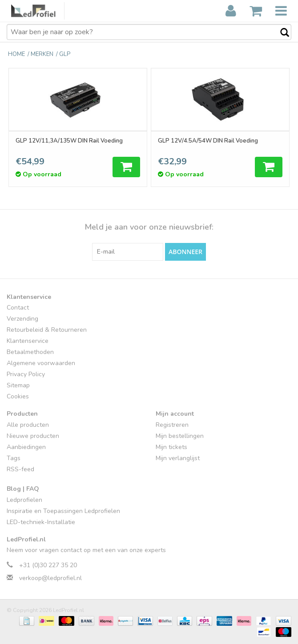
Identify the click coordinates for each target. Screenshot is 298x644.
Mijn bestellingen (180, 436)
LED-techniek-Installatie (41, 522)
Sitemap (18, 386)
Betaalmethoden (30, 352)
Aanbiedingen (26, 447)
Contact (18, 308)
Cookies (18, 397)
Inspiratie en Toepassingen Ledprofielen (63, 511)
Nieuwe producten (33, 436)
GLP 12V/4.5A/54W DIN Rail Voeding (208, 141)
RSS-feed (20, 470)
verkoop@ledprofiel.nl (50, 578)
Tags (14, 459)
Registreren (172, 425)
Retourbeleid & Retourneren (47, 330)
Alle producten (28, 425)
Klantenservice (28, 341)
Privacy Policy (26, 375)
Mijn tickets (171, 447)
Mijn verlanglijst (178, 459)
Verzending (22, 319)
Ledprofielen (24, 500)
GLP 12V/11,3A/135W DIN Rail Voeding (70, 141)
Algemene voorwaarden (41, 364)
